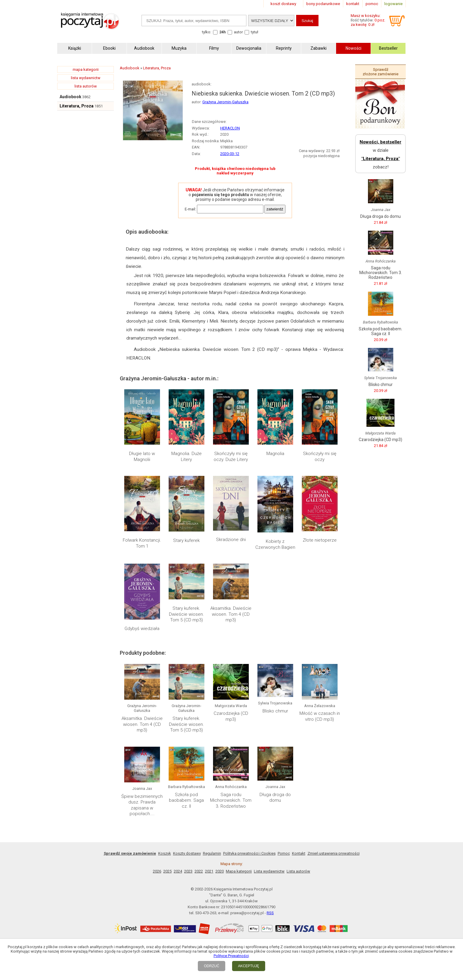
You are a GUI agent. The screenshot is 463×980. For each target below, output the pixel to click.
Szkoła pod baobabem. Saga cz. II (186, 800)
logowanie (393, 4)
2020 (220, 871)
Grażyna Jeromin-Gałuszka (225, 102)
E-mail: (190, 209)
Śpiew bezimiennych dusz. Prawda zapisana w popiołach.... (142, 805)
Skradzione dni (231, 540)
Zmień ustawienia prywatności (334, 853)
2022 (199, 871)
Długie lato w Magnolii (142, 457)
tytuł (255, 32)
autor (238, 32)
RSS (270, 913)
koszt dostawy (283, 4)
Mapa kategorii (239, 871)
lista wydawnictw (86, 78)
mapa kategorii (86, 69)
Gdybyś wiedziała (142, 629)
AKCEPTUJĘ (249, 966)
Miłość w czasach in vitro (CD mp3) (320, 716)
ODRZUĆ (211, 966)
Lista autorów (298, 871)
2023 (188, 871)
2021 (209, 871)
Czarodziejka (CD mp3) (231, 716)
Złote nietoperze (320, 540)
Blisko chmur (275, 711)
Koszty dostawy (187, 853)
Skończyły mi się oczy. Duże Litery (231, 457)
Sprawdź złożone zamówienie (380, 72)
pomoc (372, 4)
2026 (157, 871)
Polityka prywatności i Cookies (249, 853)
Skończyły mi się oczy (320, 457)
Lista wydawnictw (269, 871)
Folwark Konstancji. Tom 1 (142, 543)
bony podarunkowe (323, 4)
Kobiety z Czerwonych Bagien (275, 544)
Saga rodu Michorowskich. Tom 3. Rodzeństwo (231, 800)
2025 (167, 871)
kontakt (353, 4)
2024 (178, 871)
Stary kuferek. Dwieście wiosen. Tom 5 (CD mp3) (187, 614)
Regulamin (212, 853)
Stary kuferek (186, 540)
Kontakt (299, 853)
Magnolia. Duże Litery (187, 457)
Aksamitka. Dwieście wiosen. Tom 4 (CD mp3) (231, 614)
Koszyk (165, 853)
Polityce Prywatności (231, 956)
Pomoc (284, 853)
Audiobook (70, 97)
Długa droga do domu (275, 798)
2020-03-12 (230, 154)
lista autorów (86, 86)
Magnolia (275, 454)
